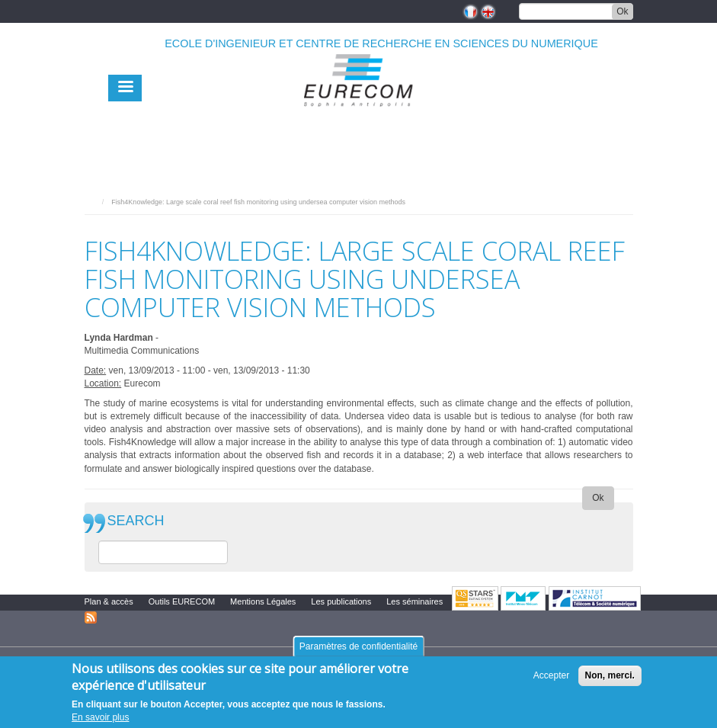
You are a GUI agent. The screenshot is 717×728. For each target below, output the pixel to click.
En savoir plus (100, 717)
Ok (622, 11)
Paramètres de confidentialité (358, 646)
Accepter (551, 675)
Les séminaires (415, 601)
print (622, 198)
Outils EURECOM (182, 601)
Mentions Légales (263, 601)
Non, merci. (610, 675)
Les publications (341, 601)
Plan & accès (109, 601)
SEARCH (136, 521)
